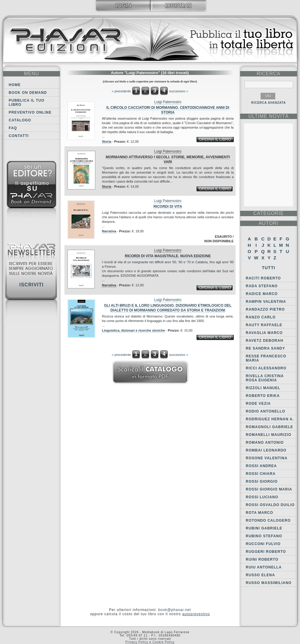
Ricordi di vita (168, 207)
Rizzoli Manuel (263, 388)
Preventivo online (30, 112)
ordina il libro (215, 139)
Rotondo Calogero (268, 520)
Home (15, 85)
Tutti (269, 268)
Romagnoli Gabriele (269, 427)
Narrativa (109, 231)
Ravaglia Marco (264, 333)
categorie (269, 213)
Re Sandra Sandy (265, 348)
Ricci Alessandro (266, 368)
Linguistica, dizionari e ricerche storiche (133, 330)
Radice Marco (262, 294)
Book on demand (28, 93)
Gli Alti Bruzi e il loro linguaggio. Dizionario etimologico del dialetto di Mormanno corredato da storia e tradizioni (168, 308)
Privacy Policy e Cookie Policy (150, 642)
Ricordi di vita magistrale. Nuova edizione (168, 256)
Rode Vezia (258, 404)
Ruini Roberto (262, 559)
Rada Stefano (262, 286)
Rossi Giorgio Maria (269, 489)
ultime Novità (269, 116)
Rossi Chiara (261, 474)
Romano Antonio (265, 443)
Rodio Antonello (266, 411)
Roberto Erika (263, 396)
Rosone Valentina (267, 458)
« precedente (121, 91)
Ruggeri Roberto (266, 552)
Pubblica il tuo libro (27, 103)
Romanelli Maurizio (269, 435)
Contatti (19, 136)
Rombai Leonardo (266, 450)
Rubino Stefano (264, 536)
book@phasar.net (175, 610)
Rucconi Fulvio (263, 544)
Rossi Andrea (261, 466)
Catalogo (20, 120)
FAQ (13, 128)
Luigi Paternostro (168, 102)
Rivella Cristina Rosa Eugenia (265, 378)
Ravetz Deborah (264, 341)
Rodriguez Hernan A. (270, 419)
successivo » (178, 91)
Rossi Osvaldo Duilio (270, 505)
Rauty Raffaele (264, 325)
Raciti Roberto (263, 278)
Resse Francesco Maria (266, 358)
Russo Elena (260, 575)
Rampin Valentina (266, 302)
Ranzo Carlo (261, 317)
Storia (107, 142)
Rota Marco (259, 513)
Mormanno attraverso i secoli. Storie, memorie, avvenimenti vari (168, 160)
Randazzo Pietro (265, 309)
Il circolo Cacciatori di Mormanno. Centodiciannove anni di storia (168, 110)
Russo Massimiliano (269, 583)
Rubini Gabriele (264, 528)
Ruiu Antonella (264, 567)
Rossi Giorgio (262, 482)
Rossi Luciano (262, 497)
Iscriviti (31, 285)
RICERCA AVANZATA (269, 103)
